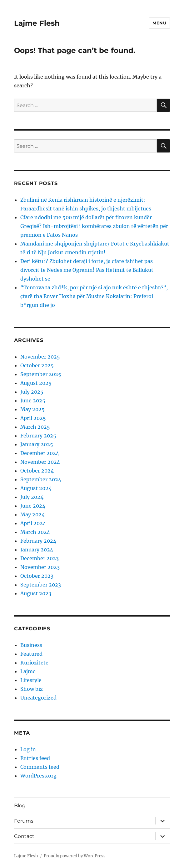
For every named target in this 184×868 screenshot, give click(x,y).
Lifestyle (31, 680)
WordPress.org (38, 776)
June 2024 (33, 506)
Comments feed (40, 767)
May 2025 (32, 409)
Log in (28, 749)
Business (31, 645)
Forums (24, 821)
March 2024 (35, 532)
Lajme (28, 671)
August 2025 (36, 383)
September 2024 (41, 479)
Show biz (32, 689)
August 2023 (36, 593)
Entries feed (35, 758)
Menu (159, 23)
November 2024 (40, 462)
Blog (20, 806)
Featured (31, 654)
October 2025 (37, 365)
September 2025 (41, 374)
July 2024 (32, 497)
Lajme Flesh (37, 23)
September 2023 (41, 585)
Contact (24, 836)
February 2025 (38, 436)
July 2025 (32, 392)
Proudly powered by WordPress (75, 856)
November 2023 (40, 567)
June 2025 (33, 400)
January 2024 (37, 550)
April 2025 (33, 418)
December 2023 (40, 558)
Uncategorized (38, 698)
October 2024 (37, 471)
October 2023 (37, 576)
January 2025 (37, 444)
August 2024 (36, 488)
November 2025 (40, 357)
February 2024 (38, 541)
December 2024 (40, 453)
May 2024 (32, 514)
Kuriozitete (34, 663)
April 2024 (33, 523)
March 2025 (35, 427)
